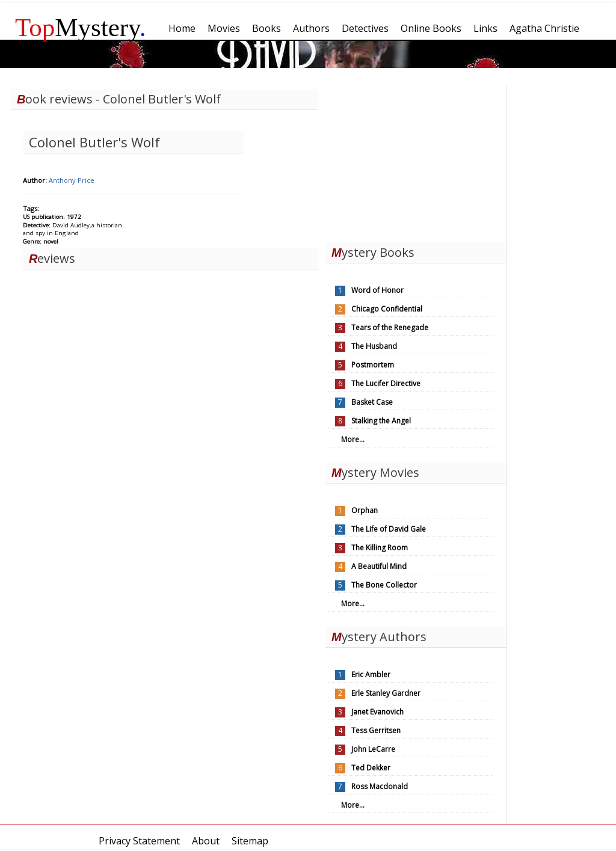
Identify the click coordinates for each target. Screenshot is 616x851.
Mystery (81, 27)
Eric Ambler (371, 674)
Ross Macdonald (380, 786)
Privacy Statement (139, 841)
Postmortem (373, 365)
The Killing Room (380, 548)
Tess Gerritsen (376, 730)
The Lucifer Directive (386, 383)
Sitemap (250, 841)
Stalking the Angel (381, 421)
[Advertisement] (416, 161)
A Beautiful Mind (379, 566)
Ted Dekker (371, 768)
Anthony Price (72, 180)
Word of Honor (377, 290)
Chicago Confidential (387, 309)
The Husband (374, 346)
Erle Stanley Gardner (386, 693)
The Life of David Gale (389, 529)
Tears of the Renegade (390, 327)
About (206, 841)
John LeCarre (373, 749)
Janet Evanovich (377, 712)
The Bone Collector (384, 585)
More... (353, 439)
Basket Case (372, 402)
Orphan (365, 510)
